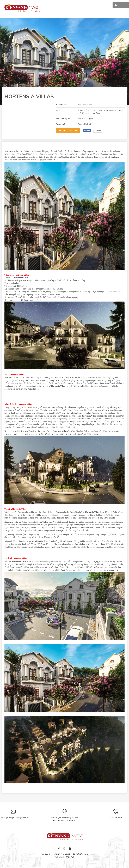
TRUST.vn (70, 857)
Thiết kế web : (60, 857)
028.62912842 (116, 818)
